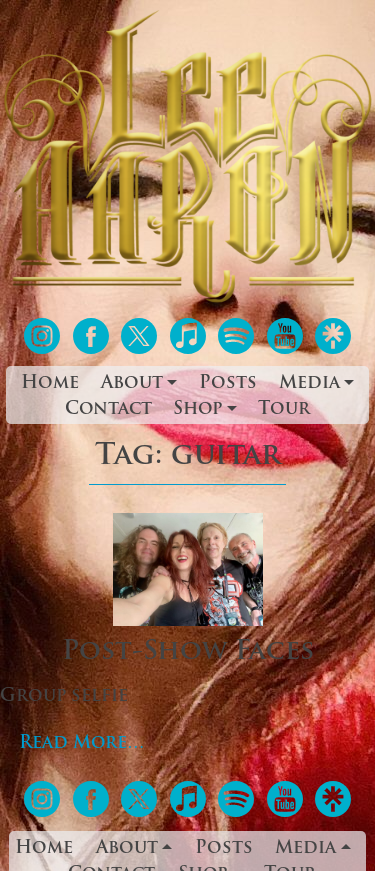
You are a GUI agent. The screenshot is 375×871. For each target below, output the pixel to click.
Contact (108, 409)
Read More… (82, 743)
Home (50, 383)
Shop (197, 409)
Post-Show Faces (188, 652)
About (132, 383)
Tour (284, 409)
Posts (228, 383)
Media (309, 383)
